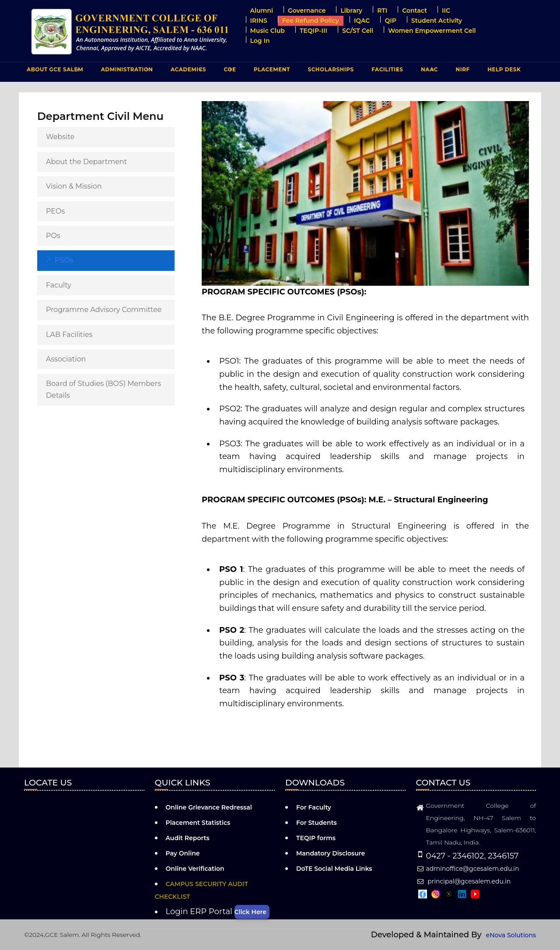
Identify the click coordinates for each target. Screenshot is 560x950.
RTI (382, 11)
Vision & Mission (74, 186)
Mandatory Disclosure (331, 853)
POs (53, 236)
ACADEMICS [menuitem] (187, 71)
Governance (307, 11)
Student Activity (437, 21)
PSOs (64, 260)
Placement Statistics (198, 823)
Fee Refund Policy (311, 21)
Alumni (262, 11)
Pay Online (183, 853)
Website (60, 137)
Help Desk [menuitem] (504, 69)
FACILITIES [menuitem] (386, 71)
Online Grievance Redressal (209, 807)
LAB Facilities (69, 335)
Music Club (268, 31)
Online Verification (195, 869)
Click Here (250, 912)
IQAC (362, 21)
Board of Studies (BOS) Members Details (103, 389)
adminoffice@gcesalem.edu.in (468, 869)
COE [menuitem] (229, 71)
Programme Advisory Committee (104, 310)
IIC (446, 11)
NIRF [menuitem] (463, 69)
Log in (260, 41)
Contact (415, 11)
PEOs (55, 211)
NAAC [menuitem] (428, 71)
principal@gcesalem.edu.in (464, 881)
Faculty (59, 285)
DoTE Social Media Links (334, 869)
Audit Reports (188, 838)
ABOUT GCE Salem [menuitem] (54, 71)
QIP (390, 21)
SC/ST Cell (358, 31)
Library (351, 11)
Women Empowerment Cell (432, 31)
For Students (317, 823)
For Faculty (314, 807)
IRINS (259, 21)
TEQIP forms (316, 838)
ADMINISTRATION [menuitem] (126, 71)
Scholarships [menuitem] (331, 69)
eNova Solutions (511, 935)
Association (66, 359)
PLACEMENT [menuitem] (271, 71)
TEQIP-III (313, 31)
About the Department (86, 162)
